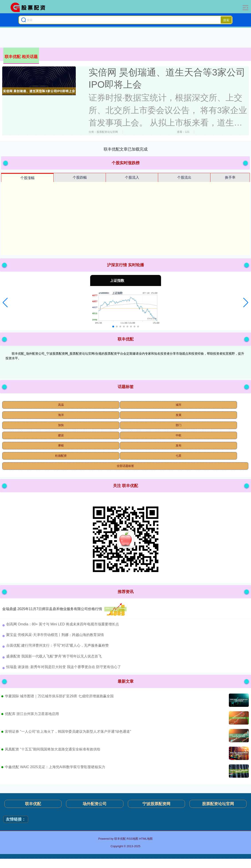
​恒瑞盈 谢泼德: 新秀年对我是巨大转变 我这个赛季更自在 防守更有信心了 (64, 667)
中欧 (179, 435)
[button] (5, 303)
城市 (179, 405)
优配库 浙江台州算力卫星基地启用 (32, 714)
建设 (61, 435)
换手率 (230, 177)
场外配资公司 (95, 804)
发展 (179, 415)
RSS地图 (133, 839)
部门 (179, 425)
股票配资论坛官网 (218, 804)
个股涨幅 (27, 178)
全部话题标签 (125, 466)
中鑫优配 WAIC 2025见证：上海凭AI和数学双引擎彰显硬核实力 (55, 767)
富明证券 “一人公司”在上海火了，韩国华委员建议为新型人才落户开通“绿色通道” (68, 732)
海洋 (61, 415)
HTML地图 (146, 839)
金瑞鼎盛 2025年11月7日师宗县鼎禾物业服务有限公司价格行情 (52, 609)
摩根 (61, 446)
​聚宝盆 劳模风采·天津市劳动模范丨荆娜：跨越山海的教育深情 (55, 635)
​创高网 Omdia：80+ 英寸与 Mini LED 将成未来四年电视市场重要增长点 (63, 624)
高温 (61, 405)
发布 (179, 446)
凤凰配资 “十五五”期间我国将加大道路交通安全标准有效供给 (53, 749)
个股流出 (184, 177)
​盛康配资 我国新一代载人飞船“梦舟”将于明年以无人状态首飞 (54, 656)
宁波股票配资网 (156, 804)
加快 (61, 425)
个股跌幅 (80, 177)
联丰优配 (33, 804)
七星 (179, 456)
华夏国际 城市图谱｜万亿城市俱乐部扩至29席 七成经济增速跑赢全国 (59, 696)
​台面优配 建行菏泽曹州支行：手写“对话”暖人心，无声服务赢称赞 (57, 645)
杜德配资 (61, 456)
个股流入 (132, 177)
